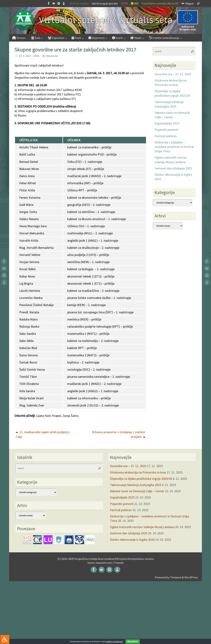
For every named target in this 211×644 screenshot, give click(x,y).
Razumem (133, 642)
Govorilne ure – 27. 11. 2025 (173, 74)
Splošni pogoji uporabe (105, 3)
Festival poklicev (166, 136)
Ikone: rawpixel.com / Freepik (105, 563)
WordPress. (191, 577)
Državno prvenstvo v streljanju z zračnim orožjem (119, 434)
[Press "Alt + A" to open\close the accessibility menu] (5, 639)
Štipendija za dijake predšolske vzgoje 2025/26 (141, 479)
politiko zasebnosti (114, 641)
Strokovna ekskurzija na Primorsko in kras (138, 472)
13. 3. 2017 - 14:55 (29, 56)
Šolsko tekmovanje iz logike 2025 (132, 540)
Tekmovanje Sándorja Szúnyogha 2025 (136, 485)
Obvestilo (52, 56)
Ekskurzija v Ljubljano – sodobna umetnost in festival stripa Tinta (174, 147)
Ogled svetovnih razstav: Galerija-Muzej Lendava (142, 527)
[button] (105, 21)
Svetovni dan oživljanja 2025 (173, 168)
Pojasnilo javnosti (166, 130)
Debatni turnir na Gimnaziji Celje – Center (137, 491)
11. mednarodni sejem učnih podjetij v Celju (43, 434)
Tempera (176, 577)
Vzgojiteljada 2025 (167, 123)
